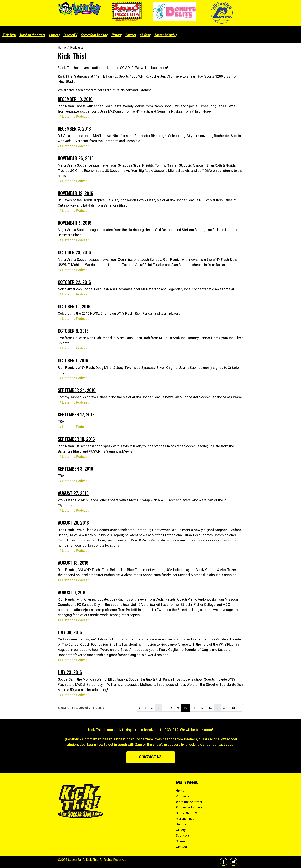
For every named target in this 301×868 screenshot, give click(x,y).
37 (225, 708)
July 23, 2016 (70, 672)
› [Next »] (240, 708)
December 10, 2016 (75, 99)
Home (180, 791)
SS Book (145, 35)
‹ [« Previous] (139, 708)
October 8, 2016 (73, 331)
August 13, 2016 (73, 563)
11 (194, 708)
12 (202, 708)
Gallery (181, 830)
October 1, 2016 (73, 360)
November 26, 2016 (76, 158)
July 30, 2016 (70, 632)
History (116, 35)
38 (233, 708)
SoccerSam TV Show (94, 35)
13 (210, 708)
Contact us (150, 757)
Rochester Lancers (189, 807)
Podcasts (183, 796)
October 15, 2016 (74, 306)
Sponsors (183, 835)
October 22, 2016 (74, 282)
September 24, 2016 (77, 390)
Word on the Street (32, 35)
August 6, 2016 (72, 592)
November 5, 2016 (75, 223)
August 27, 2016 (73, 493)
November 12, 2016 (75, 193)
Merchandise (185, 819)
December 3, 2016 (74, 128)
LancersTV (70, 35)
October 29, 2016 (74, 252)
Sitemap (182, 841)
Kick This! (9, 35)
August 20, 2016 (73, 522)
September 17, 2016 (76, 414)
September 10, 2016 (76, 439)
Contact (130, 35)
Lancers (54, 35)
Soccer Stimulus (165, 35)
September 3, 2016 (75, 468)
